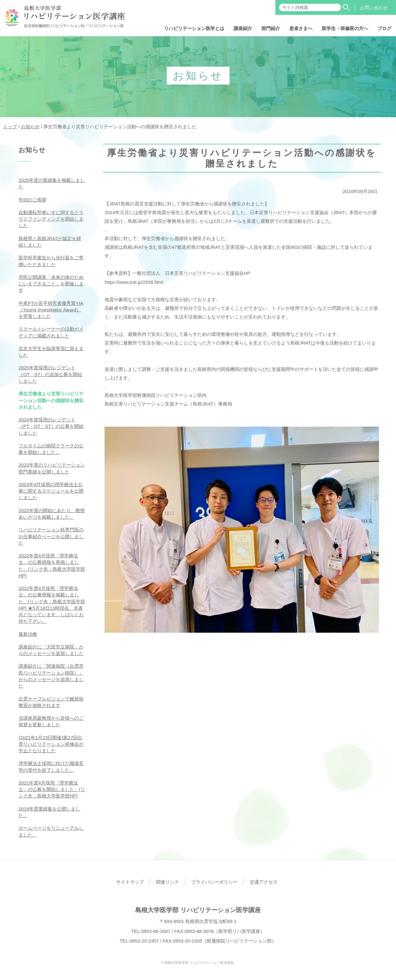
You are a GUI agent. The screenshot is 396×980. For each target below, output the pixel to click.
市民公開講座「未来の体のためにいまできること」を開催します (51, 284)
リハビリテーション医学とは (194, 28)
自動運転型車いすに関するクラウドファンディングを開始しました (51, 219)
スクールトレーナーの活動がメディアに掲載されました (51, 332)
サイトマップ (130, 882)
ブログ (384, 28)
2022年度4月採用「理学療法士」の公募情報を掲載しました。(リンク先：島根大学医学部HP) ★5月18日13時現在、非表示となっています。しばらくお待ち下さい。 (52, 605)
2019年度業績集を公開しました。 (49, 812)
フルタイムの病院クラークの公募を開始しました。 (51, 449)
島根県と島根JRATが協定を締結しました (50, 242)
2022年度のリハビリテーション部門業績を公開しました (52, 468)
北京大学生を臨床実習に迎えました (51, 352)
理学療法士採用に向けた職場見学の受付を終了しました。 (51, 767)
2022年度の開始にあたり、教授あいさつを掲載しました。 (52, 514)
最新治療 (28, 634)
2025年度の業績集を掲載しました (52, 183)
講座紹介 (243, 28)
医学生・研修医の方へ (345, 28)
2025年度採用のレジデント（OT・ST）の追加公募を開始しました (50, 374)
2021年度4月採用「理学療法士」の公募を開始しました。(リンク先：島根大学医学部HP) (52, 789)
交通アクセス (264, 882)
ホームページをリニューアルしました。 (51, 831)
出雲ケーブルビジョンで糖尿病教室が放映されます (51, 702)
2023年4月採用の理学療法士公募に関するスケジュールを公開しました (51, 491)
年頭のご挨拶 (32, 200)
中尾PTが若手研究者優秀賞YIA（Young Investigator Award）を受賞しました (51, 310)
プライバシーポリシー (214, 882)
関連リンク (168, 882)
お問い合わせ (374, 8)
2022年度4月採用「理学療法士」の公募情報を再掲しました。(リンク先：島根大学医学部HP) (52, 566)
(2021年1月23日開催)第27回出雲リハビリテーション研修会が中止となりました (51, 744)
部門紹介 (271, 28)
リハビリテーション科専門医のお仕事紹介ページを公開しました (51, 536)
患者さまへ (301, 28)
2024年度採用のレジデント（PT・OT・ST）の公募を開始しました (51, 426)
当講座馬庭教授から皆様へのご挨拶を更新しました (51, 721)
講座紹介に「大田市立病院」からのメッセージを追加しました (51, 650)
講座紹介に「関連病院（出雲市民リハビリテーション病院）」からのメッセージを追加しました (51, 676)
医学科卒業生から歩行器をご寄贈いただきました (51, 261)
